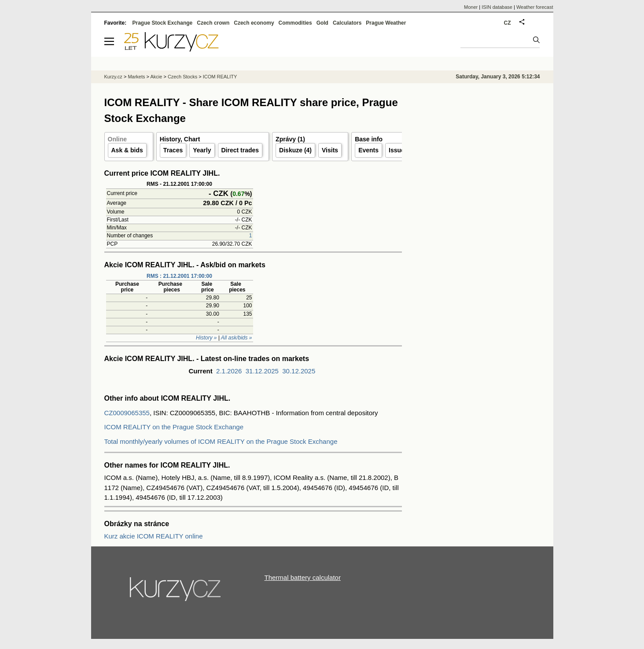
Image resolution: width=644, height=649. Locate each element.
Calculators (347, 23)
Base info (369, 139)
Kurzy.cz (113, 77)
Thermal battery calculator (303, 577)
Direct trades (240, 150)
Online (118, 139)
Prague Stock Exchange (163, 23)
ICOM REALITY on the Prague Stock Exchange (174, 427)
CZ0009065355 (127, 413)
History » (206, 338)
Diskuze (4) (295, 150)
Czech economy (254, 23)
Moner (471, 7)
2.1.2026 (229, 371)
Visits (330, 150)
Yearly (202, 150)
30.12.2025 (299, 371)
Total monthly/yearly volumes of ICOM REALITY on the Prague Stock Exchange (221, 441)
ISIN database (497, 7)
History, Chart (180, 139)
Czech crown (213, 23)
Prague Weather (386, 23)
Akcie (156, 77)
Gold (322, 23)
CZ (508, 23)
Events (368, 150)
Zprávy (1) (290, 139)
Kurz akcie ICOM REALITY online (154, 536)
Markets (136, 77)
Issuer (398, 150)
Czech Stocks (182, 77)
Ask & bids (127, 150)
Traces (173, 150)
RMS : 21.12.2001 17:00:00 (179, 276)
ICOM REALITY (220, 77)
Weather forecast (535, 7)
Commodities (295, 23)
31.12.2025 (262, 371)
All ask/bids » (237, 338)
